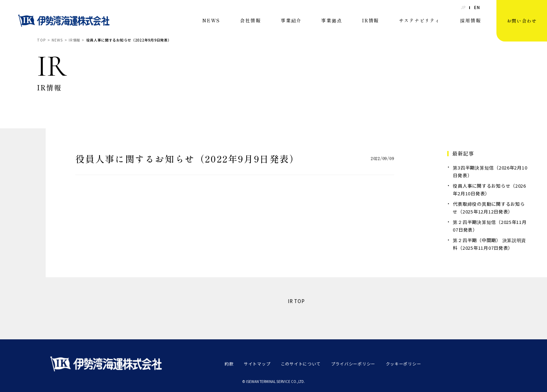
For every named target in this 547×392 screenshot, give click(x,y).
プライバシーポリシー (353, 364)
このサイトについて (301, 364)
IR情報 (370, 20)
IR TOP (296, 301)
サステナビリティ (419, 20)
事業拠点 (332, 20)
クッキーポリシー (403, 364)
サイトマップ (257, 364)
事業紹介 (291, 20)
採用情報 (470, 20)
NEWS (211, 20)
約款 (229, 364)
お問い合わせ (522, 21)
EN (477, 7)
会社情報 (250, 20)
